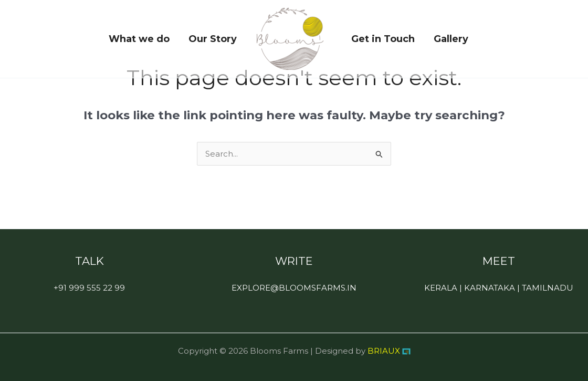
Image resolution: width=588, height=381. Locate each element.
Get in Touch (383, 39)
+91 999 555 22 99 (89, 288)
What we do (139, 39)
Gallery (451, 39)
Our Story (213, 39)
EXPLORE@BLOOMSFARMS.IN (294, 288)
